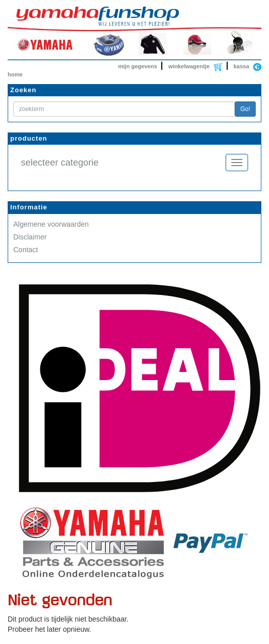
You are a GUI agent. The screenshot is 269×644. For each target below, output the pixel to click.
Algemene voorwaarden (51, 224)
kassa (241, 66)
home (15, 74)
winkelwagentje (189, 66)
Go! (245, 109)
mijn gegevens (138, 66)
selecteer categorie (60, 163)
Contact (26, 250)
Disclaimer (30, 237)
